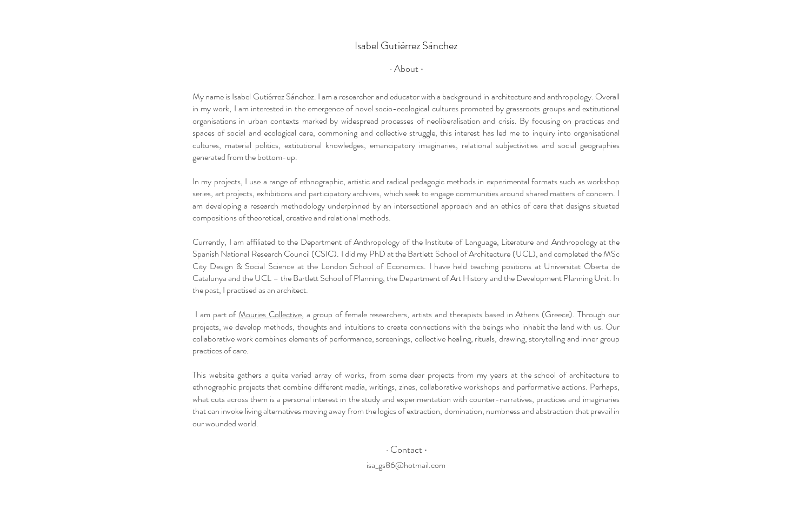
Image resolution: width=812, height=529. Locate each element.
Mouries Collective (270, 314)
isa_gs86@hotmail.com (406, 465)
